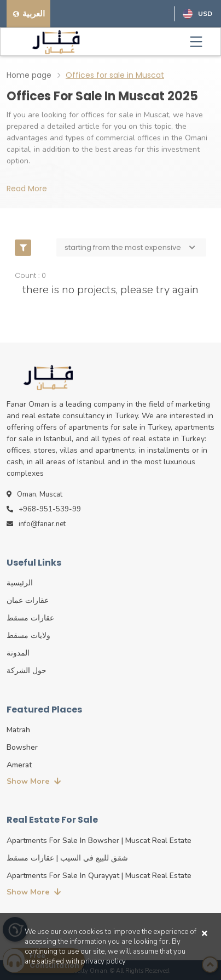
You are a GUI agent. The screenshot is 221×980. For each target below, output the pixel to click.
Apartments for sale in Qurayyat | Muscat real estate (99, 876)
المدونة (18, 653)
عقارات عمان (28, 600)
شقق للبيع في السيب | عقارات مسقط (67, 858)
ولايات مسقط (28, 636)
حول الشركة (27, 671)
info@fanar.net (36, 524)
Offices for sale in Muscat (115, 75)
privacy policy (103, 961)
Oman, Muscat (34, 494)
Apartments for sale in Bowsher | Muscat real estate (99, 841)
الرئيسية (20, 583)
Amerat (19, 765)
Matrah (18, 730)
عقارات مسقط (30, 618)
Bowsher (22, 747)
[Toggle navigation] (196, 42)
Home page (29, 75)
